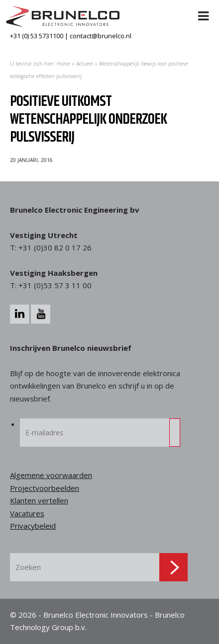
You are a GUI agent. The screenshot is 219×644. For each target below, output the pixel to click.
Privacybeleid (33, 526)
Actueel (85, 64)
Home (63, 64)
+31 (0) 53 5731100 (37, 36)
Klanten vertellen (39, 500)
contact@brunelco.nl (101, 36)
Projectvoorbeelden (45, 488)
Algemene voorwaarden (51, 475)
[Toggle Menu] (204, 10)
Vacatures (27, 513)
